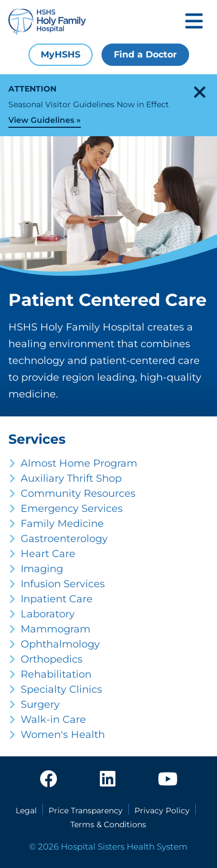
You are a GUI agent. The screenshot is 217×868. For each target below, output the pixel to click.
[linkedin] (108, 780)
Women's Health (63, 735)
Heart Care (48, 554)
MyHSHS (61, 54)
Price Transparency (86, 811)
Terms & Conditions (108, 824)
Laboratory (48, 614)
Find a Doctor (145, 54)
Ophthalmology (60, 644)
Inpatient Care (57, 599)
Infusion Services (63, 584)
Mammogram (56, 629)
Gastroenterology (64, 539)
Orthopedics (52, 659)
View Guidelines (41, 120)
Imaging (42, 569)
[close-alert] (200, 92)
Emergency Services (72, 509)
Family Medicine (62, 524)
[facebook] (49, 780)
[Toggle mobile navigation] (194, 22)
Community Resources (78, 493)
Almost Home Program (79, 463)
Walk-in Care (53, 720)
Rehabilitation (56, 674)
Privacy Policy (162, 811)
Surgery (40, 704)
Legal (26, 811)
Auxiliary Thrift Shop (71, 478)
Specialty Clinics (61, 689)
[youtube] (168, 780)
